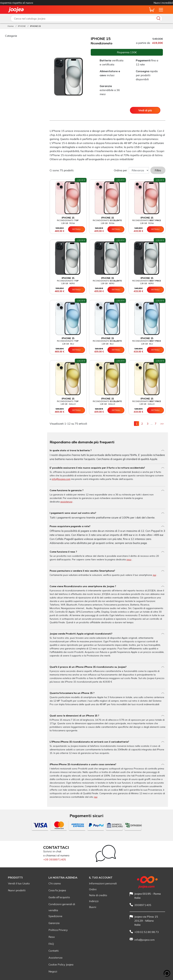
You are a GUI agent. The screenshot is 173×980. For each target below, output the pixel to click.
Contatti (54, 951)
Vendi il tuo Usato (19, 883)
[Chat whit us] (167, 973)
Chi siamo (55, 883)
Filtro (158, 170)
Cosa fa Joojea (57, 890)
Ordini (93, 889)
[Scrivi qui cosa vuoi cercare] (86, 19)
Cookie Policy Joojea (61, 964)
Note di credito (98, 895)
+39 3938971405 (55, 859)
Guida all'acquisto (59, 897)
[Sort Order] (139, 170)
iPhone (108, 3)
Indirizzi (94, 901)
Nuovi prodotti (17, 890)
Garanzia (54, 923)
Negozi (53, 971)
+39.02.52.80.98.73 (147, 932)
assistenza (66, 502)
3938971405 (143, 905)
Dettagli (76, 229)
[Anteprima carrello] (152, 10)
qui (154, 575)
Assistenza (55, 958)
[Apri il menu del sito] (161, 10)
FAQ (51, 944)
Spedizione (55, 916)
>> (163, 423)
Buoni (93, 907)
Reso (52, 937)
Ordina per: (121, 170)
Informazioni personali (103, 883)
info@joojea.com (61, 479)
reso (129, 559)
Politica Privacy (58, 930)
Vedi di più (145, 110)
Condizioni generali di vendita (62, 907)
